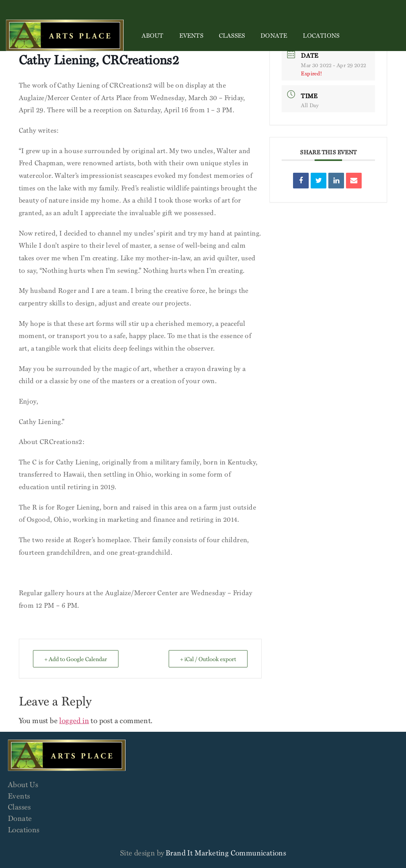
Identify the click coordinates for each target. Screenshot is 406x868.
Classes (232, 35)
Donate (274, 35)
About (153, 35)
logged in (74, 720)
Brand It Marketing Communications (226, 852)
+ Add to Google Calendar (76, 659)
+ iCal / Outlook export (208, 659)
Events (191, 35)
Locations (321, 35)
